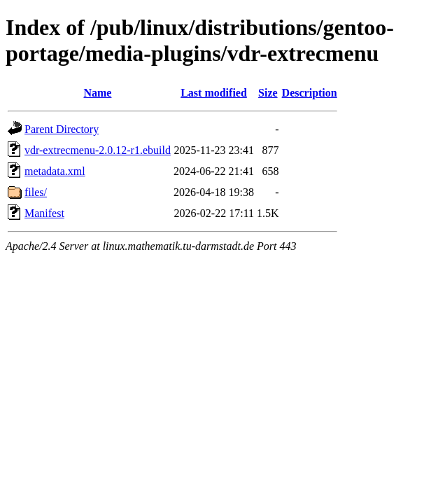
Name (97, 93)
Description (310, 93)
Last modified (214, 93)
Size (268, 93)
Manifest (44, 213)
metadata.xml (55, 171)
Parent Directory (62, 129)
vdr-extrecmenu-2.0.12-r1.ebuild (98, 150)
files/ (36, 192)
